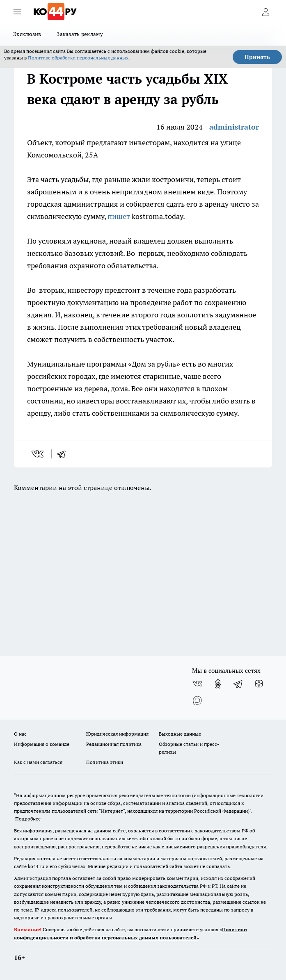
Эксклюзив (27, 34)
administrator (234, 127)
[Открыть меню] (17, 12)
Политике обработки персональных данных (78, 58)
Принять (257, 57)
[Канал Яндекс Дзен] (259, 684)
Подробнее (28, 819)
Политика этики (105, 762)
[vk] (38, 454)
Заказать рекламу (80, 34)
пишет (119, 216)
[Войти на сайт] (265, 12)
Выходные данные (180, 734)
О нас (20, 734)
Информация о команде (42, 744)
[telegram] (64, 454)
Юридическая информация (117, 734)
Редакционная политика (114, 744)
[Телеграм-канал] (238, 684)
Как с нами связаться (38, 762)
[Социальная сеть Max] (197, 700)
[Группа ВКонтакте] (197, 684)
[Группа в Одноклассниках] (218, 684)
